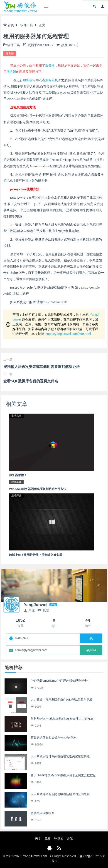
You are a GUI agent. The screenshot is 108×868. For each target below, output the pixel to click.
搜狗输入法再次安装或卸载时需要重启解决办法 (42, 367)
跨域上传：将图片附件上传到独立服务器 (36, 555)
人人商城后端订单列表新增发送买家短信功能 (60, 756)
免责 (48, 838)
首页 (9, 25)
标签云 (59, 838)
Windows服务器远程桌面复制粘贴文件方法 (38, 489)
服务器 (10, 54)
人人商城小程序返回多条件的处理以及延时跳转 (62, 700)
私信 (43, 610)
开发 (70, 838)
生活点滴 (16, 416)
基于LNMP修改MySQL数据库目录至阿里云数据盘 (63, 775)
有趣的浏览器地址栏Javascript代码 (54, 737)
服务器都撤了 (18, 475)
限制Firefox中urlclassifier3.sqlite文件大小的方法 (62, 718)
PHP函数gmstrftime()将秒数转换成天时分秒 (59, 681)
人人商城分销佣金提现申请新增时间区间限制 (60, 794)
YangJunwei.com (35, 856)
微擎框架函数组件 (42, 813)
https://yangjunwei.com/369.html (68, 334)
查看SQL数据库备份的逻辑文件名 (31, 381)
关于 (38, 838)
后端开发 (16, 495)
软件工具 (27, 25)
